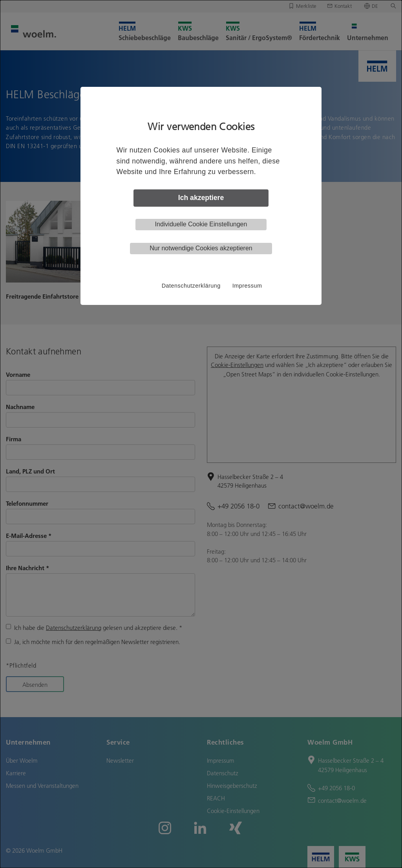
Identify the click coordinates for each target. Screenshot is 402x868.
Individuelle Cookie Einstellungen (201, 224)
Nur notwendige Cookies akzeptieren (201, 248)
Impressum (247, 286)
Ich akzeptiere (201, 198)
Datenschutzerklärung (191, 286)
